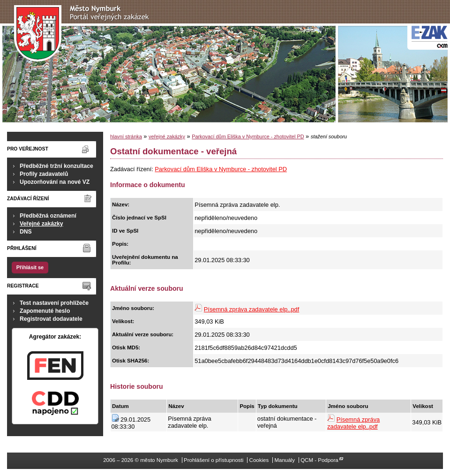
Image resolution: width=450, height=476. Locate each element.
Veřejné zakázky (41, 224)
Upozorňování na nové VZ (55, 182)
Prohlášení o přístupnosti (214, 460)
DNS (26, 232)
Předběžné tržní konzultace (56, 166)
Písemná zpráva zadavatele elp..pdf (251, 309)
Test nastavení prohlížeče (54, 303)
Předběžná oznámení (48, 216)
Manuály (285, 460)
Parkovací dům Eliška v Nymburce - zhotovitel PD (248, 136)
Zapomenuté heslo (45, 311)
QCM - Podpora (319, 460)
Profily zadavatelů (44, 174)
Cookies (259, 460)
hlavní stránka (126, 136)
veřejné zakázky (167, 136)
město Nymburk (84, 34)
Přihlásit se (30, 267)
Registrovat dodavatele (51, 319)
